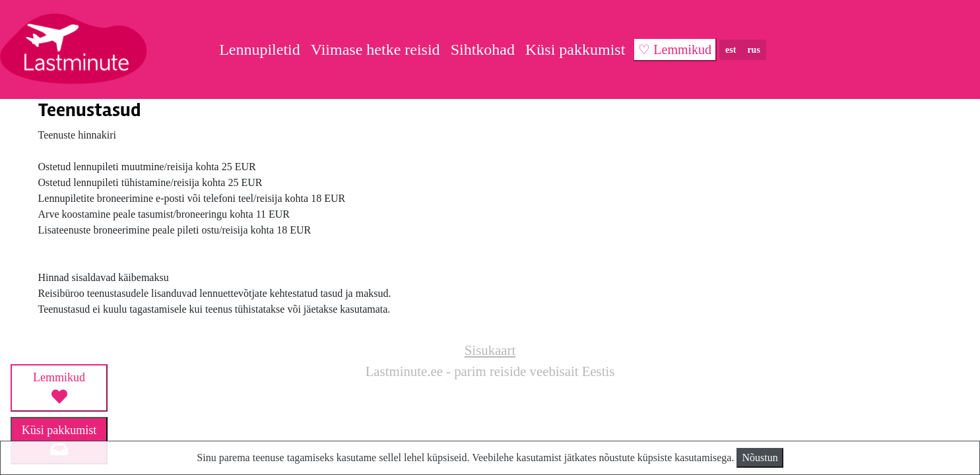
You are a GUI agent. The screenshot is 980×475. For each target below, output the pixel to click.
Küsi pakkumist (575, 49)
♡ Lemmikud (675, 49)
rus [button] (753, 50)
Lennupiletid (260, 49)
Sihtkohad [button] (483, 49)
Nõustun (760, 458)
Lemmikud (59, 387)
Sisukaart (490, 350)
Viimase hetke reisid (376, 49)
